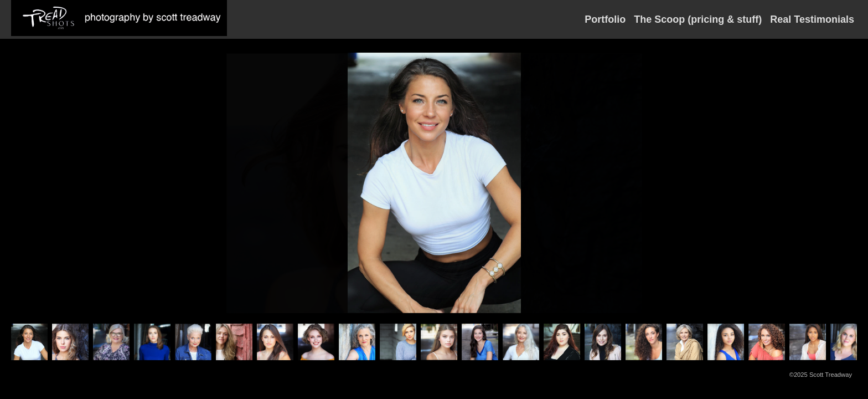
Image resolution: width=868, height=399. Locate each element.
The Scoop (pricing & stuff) (698, 19)
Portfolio (605, 19)
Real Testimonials (812, 19)
